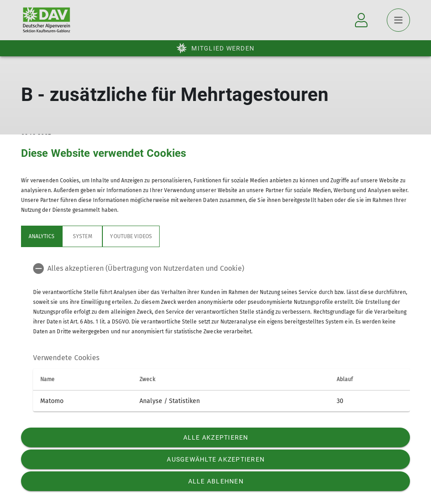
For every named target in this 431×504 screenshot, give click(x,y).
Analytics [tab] (42, 236)
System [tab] (82, 236)
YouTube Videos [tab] (131, 236)
